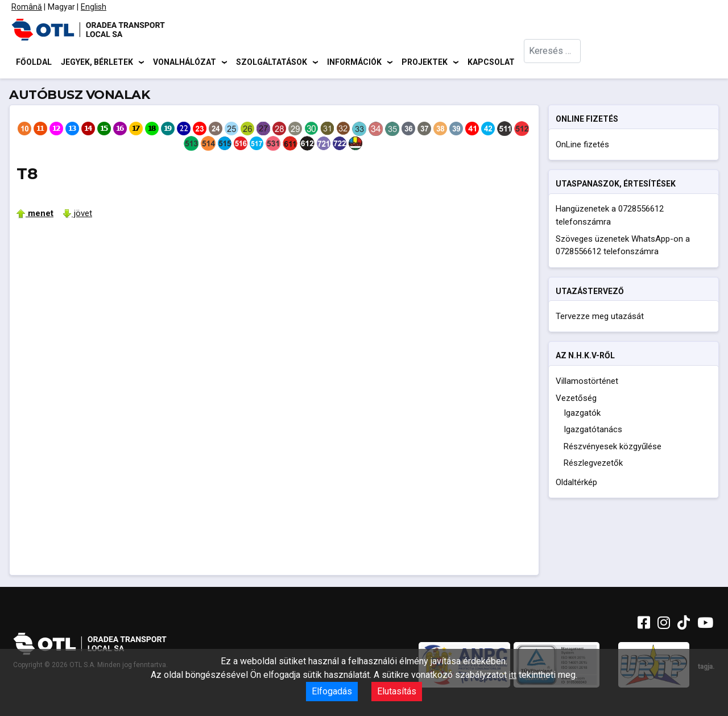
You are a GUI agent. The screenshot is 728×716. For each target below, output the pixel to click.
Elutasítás (397, 691)
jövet (77, 215)
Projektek (425, 63)
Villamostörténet (587, 383)
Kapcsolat (491, 63)
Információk (354, 63)
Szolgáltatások (272, 63)
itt (513, 675)
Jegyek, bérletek (97, 63)
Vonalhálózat (185, 63)
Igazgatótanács (593, 432)
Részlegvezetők (593, 465)
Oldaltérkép (576, 484)
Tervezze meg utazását (600, 318)
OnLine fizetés (582, 146)
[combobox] (552, 63)
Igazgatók (582, 415)
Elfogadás (332, 691)
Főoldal (34, 63)
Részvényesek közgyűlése (613, 448)
